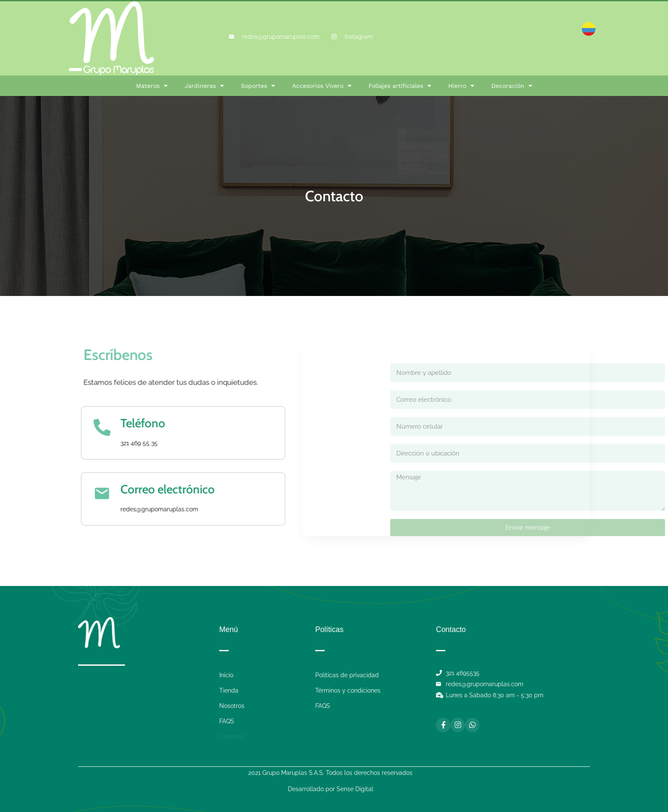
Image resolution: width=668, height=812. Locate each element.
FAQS (227, 721)
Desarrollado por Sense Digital (331, 789)
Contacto (232, 737)
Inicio (226, 675)
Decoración (512, 86)
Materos (152, 86)
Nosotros (232, 706)
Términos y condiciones (348, 690)
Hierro (461, 86)
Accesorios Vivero (322, 86)
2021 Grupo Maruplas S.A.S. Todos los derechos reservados (330, 773)
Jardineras (204, 86)
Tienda (229, 690)
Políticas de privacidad (347, 675)
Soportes (258, 86)
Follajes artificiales (400, 86)
